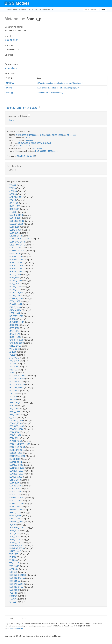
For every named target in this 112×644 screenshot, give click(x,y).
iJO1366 (13, 191)
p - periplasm (11, 68)
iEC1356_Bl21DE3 (18, 376)
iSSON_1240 (15, 337)
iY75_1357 (14, 361)
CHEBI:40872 (58, 135)
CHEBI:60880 (70, 135)
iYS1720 (13, 394)
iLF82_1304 (15, 313)
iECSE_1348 (15, 286)
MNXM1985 (37, 149)
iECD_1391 (15, 233)
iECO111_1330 (16, 269)
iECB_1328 (14, 227)
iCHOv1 (13, 602)
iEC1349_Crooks (17, 379)
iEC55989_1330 (17, 221)
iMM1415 (14, 596)
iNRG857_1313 (16, 316)
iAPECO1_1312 (17, 197)
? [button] (39, 107)
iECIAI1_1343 (16, 257)
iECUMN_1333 (16, 298)
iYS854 (13, 188)
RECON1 (14, 599)
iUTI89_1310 (15, 346)
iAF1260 (13, 194)
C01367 (28, 138)
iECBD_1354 (15, 230)
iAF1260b (14, 367)
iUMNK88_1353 (17, 343)
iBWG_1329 (15, 206)
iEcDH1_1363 (16, 236)
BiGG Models (17, 3)
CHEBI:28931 (45, 135)
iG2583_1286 (15, 310)
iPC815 (13, 200)
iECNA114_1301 (17, 263)
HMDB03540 (41, 151)
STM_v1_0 (14, 358)
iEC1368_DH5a (16, 388)
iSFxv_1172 (15, 334)
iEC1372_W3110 (17, 385)
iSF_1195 (14, 203)
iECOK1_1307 (11, 40)
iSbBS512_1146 (17, 322)
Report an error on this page (21, 108)
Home (9, 9)
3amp (12, 120)
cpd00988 (29, 140)
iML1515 (13, 370)
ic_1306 (13, 212)
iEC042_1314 (16, 218)
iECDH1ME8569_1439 (20, 239)
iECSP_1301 (15, 295)
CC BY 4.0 (31, 156)
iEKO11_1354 (16, 304)
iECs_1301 (14, 283)
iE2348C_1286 (16, 215)
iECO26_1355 (16, 272)
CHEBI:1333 (21, 135)
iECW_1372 (15, 301)
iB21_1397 (14, 209)
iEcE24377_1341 (17, 245)
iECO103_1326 (16, 266)
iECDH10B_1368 (17, 242)
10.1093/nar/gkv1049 (15, 628)
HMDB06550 (52, 151)
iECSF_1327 (15, 289)
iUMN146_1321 (16, 340)
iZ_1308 (13, 352)
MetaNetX (21, 156)
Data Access (32, 9)
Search (104, 9)
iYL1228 (13, 355)
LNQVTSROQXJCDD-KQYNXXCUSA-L (35, 143)
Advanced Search (20, 9)
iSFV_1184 (14, 331)
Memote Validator (45, 9)
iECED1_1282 (16, 248)
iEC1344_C (15, 391)
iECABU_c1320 (16, 224)
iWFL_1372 (15, 349)
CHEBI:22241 (33, 135)
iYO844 (13, 185)
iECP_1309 (14, 277)
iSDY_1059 (14, 328)
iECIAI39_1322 (16, 260)
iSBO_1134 (15, 325)
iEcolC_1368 (15, 274)
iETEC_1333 (15, 307)
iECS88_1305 (16, 280)
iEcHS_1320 (15, 254)
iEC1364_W (15, 382)
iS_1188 (13, 319)
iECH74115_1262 (17, 251)
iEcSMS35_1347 (17, 292)
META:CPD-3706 (23, 146)
